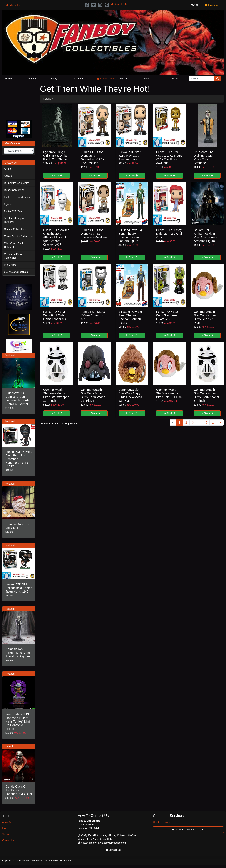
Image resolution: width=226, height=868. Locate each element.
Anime (7, 169)
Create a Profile (161, 822)
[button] (14, 5)
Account (79, 79)
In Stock (57, 176)
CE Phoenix (65, 861)
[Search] (202, 79)
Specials (9, 746)
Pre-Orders (10, 265)
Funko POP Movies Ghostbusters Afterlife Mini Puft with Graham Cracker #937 (56, 237)
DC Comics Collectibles (17, 183)
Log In (123, 79)
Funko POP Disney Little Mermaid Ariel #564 (169, 234)
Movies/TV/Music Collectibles (13, 256)
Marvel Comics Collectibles (18, 236)
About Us (33, 79)
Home (9, 79)
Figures (8, 204)
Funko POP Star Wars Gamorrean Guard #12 (168, 315)
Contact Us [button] (113, 850)
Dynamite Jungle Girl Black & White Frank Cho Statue (55, 156)
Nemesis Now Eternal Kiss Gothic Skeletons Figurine (18, 653)
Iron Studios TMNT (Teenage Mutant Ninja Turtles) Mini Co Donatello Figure (18, 721)
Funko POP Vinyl (13, 211)
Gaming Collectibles (15, 229)
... (213, 422)
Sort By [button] (48, 99)
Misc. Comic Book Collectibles (14, 245)
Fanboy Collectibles (32, 861)
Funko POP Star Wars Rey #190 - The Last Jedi (130, 156)
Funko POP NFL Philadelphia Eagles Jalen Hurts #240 (19, 588)
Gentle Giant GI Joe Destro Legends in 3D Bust (19, 790)
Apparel (8, 176)
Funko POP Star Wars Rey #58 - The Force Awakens (94, 234)
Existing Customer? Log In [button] (188, 830)
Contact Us (172, 79)
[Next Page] (220, 422)
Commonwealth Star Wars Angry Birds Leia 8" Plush (169, 393)
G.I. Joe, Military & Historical (14, 220)
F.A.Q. (55, 79)
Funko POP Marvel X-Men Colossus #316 (94, 315)
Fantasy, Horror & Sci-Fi (17, 197)
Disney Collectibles (14, 190)
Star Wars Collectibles (16, 272)
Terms (146, 79)
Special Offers (106, 79)
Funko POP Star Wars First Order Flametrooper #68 (55, 315)
